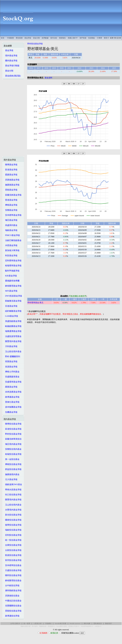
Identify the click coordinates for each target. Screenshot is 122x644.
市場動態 (10, 38)
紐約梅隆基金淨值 (13, 311)
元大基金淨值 (10, 479)
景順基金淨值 (10, 190)
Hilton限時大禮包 (62, 626)
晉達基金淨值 (10, 200)
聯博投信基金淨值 (13, 424)
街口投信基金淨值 (13, 495)
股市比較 (54, 38)
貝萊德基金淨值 (12, 180)
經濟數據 (45, 38)
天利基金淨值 (10, 346)
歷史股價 (19, 38)
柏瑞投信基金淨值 (13, 454)
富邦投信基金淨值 (13, 560)
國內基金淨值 (10, 61)
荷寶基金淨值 (10, 361)
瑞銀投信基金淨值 (13, 530)
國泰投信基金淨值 (13, 520)
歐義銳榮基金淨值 (13, 326)
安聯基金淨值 (10, 210)
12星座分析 (38, 624)
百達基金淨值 (10, 306)
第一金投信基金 (12, 459)
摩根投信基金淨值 (13, 464)
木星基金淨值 (10, 245)
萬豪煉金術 (43, 626)
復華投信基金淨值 (13, 525)
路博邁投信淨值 (12, 616)
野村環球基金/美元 (35, 303)
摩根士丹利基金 (12, 372)
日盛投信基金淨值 (13, 570)
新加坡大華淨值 (12, 250)
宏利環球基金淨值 (13, 261)
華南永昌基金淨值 (13, 490)
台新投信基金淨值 (13, 550)
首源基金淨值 (10, 367)
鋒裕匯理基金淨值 (13, 286)
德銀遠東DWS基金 (13, 484)
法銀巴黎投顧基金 (13, 240)
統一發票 (27, 624)
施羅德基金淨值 (12, 185)
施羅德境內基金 (12, 474)
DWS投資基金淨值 (13, 296)
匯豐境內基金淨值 (13, 500)
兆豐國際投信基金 (13, 606)
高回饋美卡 (51, 626)
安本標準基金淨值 (13, 215)
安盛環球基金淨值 (13, 382)
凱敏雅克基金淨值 (13, 301)
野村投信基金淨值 (13, 434)
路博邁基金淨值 (12, 397)
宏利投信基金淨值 (13, 535)
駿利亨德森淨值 (12, 271)
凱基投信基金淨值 (13, 555)
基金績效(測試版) (12, 76)
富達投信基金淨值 (13, 429)
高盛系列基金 (10, 225)
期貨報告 (62, 38)
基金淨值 (28, 38)
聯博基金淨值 (10, 165)
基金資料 (48, 78)
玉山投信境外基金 (13, 351)
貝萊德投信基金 (12, 596)
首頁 (3, 38)
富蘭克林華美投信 (13, 439)
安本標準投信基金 (13, 565)
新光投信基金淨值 (13, 515)
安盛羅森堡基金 (12, 377)
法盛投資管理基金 (13, 336)
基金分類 (36, 38)
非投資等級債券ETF (87, 626)
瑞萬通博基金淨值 (13, 331)
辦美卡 (106, 38)
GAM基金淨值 (11, 316)
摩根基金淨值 (10, 205)
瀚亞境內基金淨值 (13, 444)
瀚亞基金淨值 (10, 220)
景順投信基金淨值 (13, 611)
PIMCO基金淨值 (12, 235)
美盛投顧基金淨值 (13, 321)
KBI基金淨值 (10, 276)
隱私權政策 (98, 624)
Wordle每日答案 (61, 624)
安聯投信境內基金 (13, 449)
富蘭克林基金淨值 (13, 195)
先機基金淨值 (10, 412)
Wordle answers (75, 624)
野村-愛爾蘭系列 (12, 356)
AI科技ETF (98, 626)
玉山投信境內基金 (13, 505)
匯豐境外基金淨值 (13, 341)
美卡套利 (35, 626)
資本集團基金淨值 (13, 407)
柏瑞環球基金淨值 (13, 266)
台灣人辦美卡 (15, 624)
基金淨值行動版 (12, 66)
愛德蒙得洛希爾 (12, 281)
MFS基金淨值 (10, 291)
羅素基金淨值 (10, 387)
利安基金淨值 (10, 256)
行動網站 (48, 624)
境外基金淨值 (10, 56)
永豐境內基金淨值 (13, 510)
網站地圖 (87, 624)
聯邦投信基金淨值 (13, 575)
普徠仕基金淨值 (12, 402)
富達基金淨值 (10, 170)
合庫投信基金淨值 (13, 545)
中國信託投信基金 (13, 601)
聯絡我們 (108, 624)
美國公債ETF (73, 38)
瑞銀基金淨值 (10, 230)
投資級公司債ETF (74, 626)
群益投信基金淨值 (13, 469)
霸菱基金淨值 (10, 175)
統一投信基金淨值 (13, 540)
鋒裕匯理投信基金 (13, 580)
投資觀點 (92, 38)
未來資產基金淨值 (13, 392)
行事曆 (99, 38)
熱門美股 (83, 38)
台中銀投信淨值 (12, 585)
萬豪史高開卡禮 (26, 626)
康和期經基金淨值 (13, 591)
